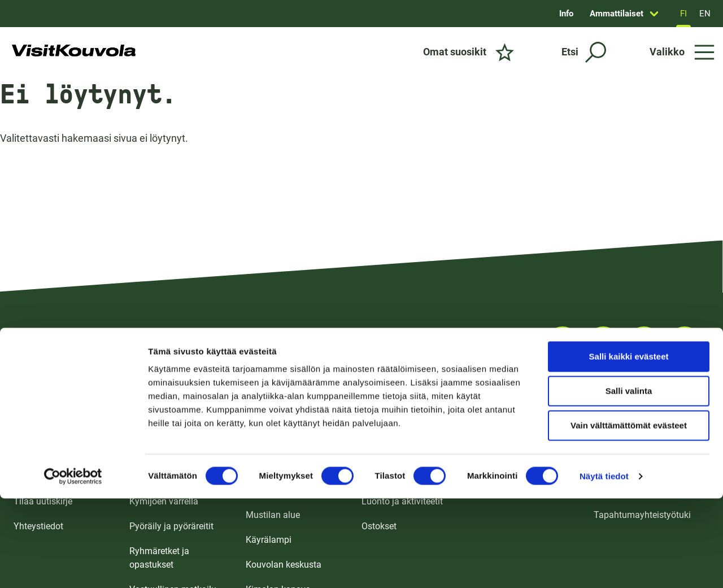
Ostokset (379, 526)
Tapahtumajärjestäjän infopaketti (638, 483)
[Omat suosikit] (469, 52)
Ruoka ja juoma (393, 452)
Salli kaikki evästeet (629, 275)
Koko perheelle (158, 427)
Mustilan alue (273, 515)
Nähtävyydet (387, 476)
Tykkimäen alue (277, 427)
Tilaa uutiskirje (43, 501)
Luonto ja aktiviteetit (402, 501)
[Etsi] (584, 52)
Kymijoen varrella (164, 501)
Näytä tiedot (604, 395)
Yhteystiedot (38, 526)
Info (566, 14)
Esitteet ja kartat (46, 427)
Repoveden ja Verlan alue (286, 458)
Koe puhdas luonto (167, 452)
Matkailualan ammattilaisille (651, 427)
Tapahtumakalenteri (517, 452)
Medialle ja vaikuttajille (639, 452)
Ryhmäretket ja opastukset (159, 558)
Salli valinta (629, 310)
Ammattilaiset (617, 14)
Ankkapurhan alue (282, 490)
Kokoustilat (500, 427)
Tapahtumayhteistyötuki (642, 515)
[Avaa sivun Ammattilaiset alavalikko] (654, 14)
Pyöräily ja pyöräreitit (171, 526)
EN (705, 14)
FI (683, 14)
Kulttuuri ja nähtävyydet (177, 476)
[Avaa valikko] (682, 52)
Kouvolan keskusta (284, 565)
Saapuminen (39, 452)
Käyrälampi (269, 540)
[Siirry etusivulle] (74, 52)
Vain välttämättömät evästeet (629, 344)
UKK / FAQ (34, 476)
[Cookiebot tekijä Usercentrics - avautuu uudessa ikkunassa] (73, 395)
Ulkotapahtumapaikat (521, 476)
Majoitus (379, 427)
